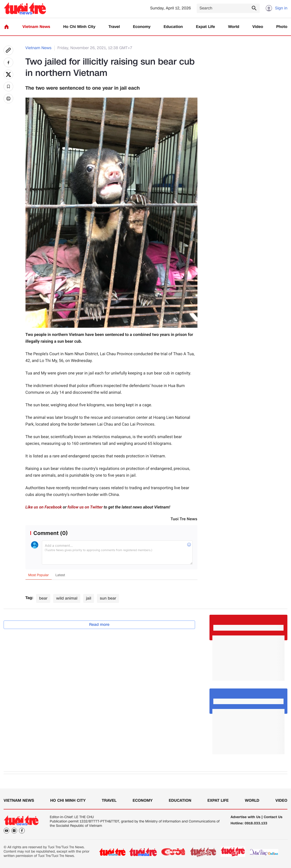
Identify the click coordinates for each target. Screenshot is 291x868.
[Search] (228, 8)
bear (43, 598)
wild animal (67, 598)
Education (173, 27)
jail (89, 598)
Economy (142, 27)
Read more (99, 624)
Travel (114, 27)
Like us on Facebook (44, 507)
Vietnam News (36, 27)
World (234, 27)
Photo (282, 27)
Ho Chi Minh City (79, 27)
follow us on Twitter (85, 507)
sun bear (108, 598)
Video (258, 27)
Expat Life (206, 27)
